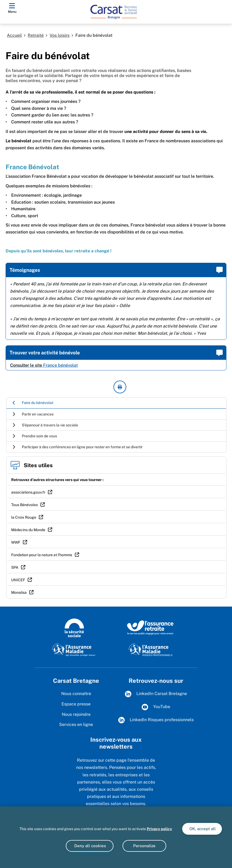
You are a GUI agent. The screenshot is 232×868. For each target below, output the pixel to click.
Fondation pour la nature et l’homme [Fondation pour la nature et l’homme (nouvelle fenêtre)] (42, 555)
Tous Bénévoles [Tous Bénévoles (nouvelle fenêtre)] (25, 505)
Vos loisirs (60, 35)
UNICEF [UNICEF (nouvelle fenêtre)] (18, 580)
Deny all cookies (90, 846)
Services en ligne (76, 724)
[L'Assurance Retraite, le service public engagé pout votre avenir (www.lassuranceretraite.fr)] (150, 627)
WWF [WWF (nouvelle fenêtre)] (16, 542)
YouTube (156, 707)
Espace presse (76, 704)
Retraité (36, 35)
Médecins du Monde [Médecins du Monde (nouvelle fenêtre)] (28, 530)
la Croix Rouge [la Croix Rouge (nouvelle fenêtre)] (24, 517)
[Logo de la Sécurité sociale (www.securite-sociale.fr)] (74, 627)
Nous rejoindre (76, 714)
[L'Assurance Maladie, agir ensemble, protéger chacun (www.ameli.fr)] (74, 649)
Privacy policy (159, 829)
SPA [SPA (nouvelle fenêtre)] (15, 567)
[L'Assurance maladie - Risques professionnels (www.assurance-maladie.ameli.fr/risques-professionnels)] (150, 649)
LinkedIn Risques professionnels (156, 720)
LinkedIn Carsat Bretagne (156, 694)
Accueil (14, 35)
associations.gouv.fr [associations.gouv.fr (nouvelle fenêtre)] (28, 492)
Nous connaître (76, 694)
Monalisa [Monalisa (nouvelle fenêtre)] (19, 592)
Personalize (144, 846)
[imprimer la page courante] (120, 387)
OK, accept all (202, 829)
